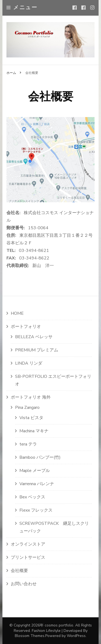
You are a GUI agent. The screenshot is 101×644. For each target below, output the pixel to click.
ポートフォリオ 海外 (31, 397)
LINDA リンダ (29, 363)
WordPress (76, 636)
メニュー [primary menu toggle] (22, 8)
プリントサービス (28, 557)
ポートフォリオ (26, 327)
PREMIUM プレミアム (37, 350)
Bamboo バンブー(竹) (40, 457)
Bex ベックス (32, 497)
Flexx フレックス (36, 510)
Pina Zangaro (27, 407)
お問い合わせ (24, 584)
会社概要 (19, 571)
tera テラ (28, 444)
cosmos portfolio (59, 625)
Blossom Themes (30, 636)
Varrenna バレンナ (37, 484)
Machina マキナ (34, 431)
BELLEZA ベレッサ (34, 337)
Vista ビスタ (31, 418)
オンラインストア (28, 544)
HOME (17, 313)
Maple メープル (35, 471)
